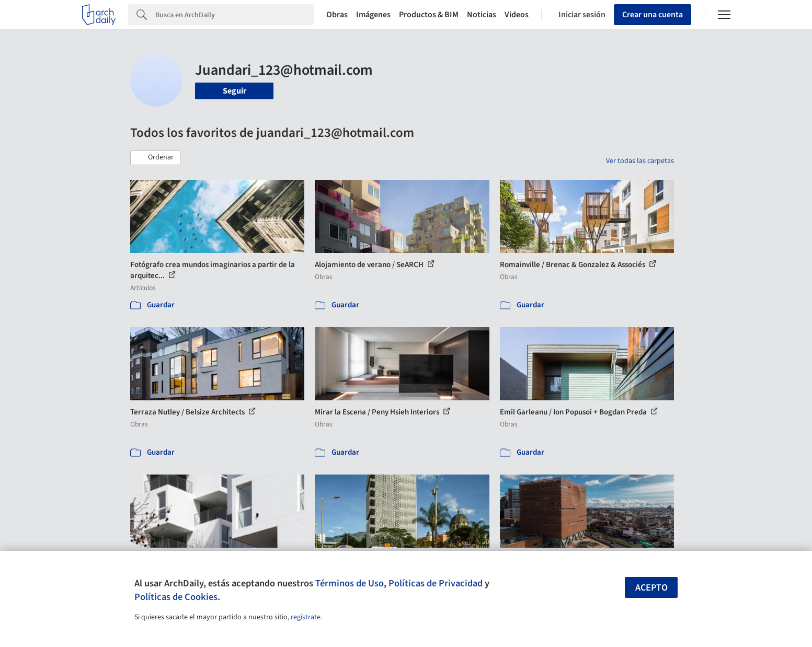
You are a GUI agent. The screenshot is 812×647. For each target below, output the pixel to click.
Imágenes (373, 15)
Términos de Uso (350, 583)
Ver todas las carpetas (640, 161)
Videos (517, 15)
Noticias (482, 15)
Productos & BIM (429, 15)
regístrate (306, 617)
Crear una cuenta (653, 15)
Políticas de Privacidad (436, 583)
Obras (337, 15)
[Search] (235, 15)
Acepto (651, 588)
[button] (155, 158)
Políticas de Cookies (176, 597)
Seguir (235, 91)
